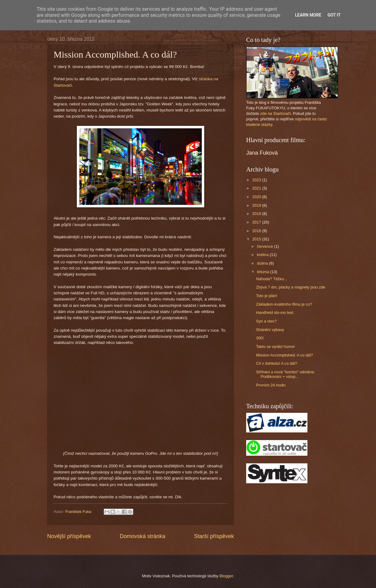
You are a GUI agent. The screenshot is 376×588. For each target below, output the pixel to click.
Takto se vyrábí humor (275, 347)
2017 (257, 222)
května (263, 255)
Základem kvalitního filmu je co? (284, 304)
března (263, 272)
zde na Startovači (275, 113)
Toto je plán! (267, 296)
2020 (257, 197)
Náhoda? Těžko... (271, 279)
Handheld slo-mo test (275, 313)
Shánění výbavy (270, 330)
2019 (257, 205)
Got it (334, 15)
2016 (257, 231)
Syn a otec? (266, 321)
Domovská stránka (143, 536)
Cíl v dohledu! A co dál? (277, 363)
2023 (257, 180)
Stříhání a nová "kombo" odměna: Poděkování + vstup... (285, 374)
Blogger (226, 576)
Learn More (308, 15)
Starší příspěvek (214, 536)
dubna (263, 263)
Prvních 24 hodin (271, 385)
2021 (257, 188)
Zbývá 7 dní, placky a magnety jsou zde (291, 287)
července (265, 246)
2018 (257, 214)
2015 (257, 239)
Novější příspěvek (69, 536)
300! (260, 338)
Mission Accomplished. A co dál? (284, 355)
